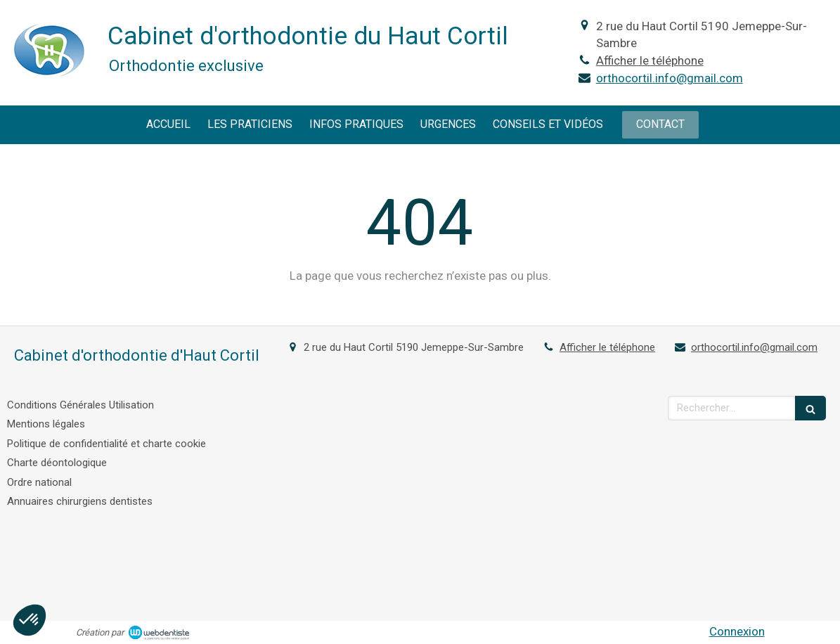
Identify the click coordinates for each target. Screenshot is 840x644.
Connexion (737, 631)
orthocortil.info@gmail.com (670, 78)
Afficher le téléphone (650, 60)
